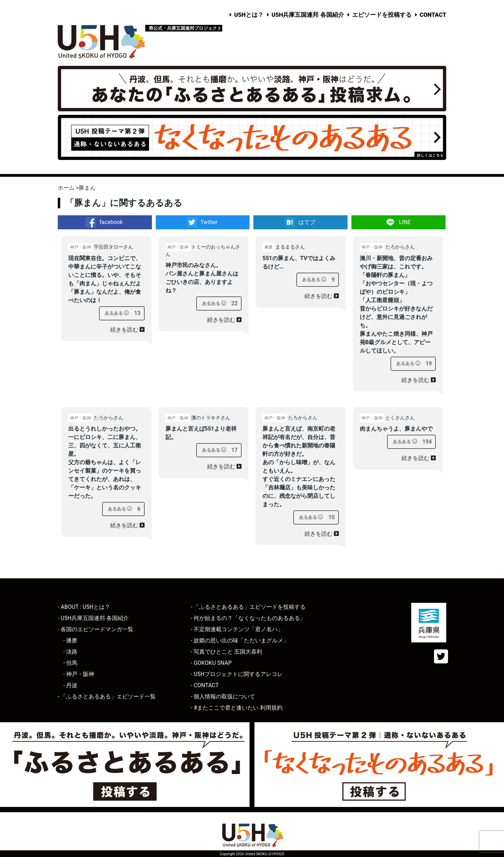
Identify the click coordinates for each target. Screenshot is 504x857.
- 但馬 (70, 663)
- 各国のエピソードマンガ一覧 (96, 629)
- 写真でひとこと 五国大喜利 (226, 652)
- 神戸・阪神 (79, 674)
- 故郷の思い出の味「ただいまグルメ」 (240, 640)
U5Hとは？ (249, 15)
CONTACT (433, 15)
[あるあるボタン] (117, 313)
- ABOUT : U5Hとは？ (84, 607)
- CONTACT (205, 685)
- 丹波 (70, 685)
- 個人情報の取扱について (223, 696)
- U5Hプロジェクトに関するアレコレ (237, 674)
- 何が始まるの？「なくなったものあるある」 (248, 618)
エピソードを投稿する (382, 15)
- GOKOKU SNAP (211, 663)
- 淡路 (70, 652)
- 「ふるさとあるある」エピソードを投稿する (248, 607)
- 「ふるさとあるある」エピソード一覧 (107, 696)
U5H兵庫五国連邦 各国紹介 (308, 15)
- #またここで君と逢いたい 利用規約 (237, 708)
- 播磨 (70, 640)
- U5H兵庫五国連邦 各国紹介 (93, 618)
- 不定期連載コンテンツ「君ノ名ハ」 (237, 629)
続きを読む (127, 330)
